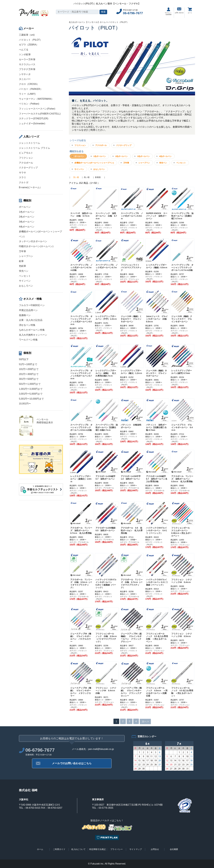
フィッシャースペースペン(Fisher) (37, 109)
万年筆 (22, 251)
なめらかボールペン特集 (32, 330)
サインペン (25, 281)
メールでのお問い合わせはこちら (72, 763)
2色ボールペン (27, 217)
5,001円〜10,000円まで (31, 399)
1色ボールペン (27, 212)
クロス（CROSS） (29, 84)
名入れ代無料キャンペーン (33, 335)
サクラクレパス (27, 64)
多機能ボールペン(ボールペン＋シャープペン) (94, 163)
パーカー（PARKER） (31, 89)
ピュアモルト (26, 153)
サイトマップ (136, 849)
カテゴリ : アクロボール (104, 488)
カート (190, 11)
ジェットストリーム (30, 143)
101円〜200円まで (29, 369)
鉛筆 (21, 261)
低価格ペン (25, 315)
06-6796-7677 (133, 13)
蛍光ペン (24, 271)
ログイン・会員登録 (168, 11)
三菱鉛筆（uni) (27, 35)
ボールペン (25, 207)
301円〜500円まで (29, 379)
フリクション (26, 158)
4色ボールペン (27, 227)
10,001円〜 (25, 404)
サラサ (22, 173)
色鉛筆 (22, 266)
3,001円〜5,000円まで (31, 394)
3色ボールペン (27, 222)
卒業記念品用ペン (28, 310)
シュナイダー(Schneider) (32, 123)
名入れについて (78, 849)
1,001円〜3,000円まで (31, 389)
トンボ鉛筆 (25, 54)
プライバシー (117, 849)
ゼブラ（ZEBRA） (29, 45)
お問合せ (155, 849)
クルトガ (24, 182)
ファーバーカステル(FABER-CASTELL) (40, 114)
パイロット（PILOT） (31, 40)
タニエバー (25, 79)
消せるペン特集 (27, 325)
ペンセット (25, 276)
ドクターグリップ (28, 168)
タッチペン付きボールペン (33, 241)
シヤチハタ (25, 74)
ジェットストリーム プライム (34, 148)
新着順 (98, 177)
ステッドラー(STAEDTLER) (34, 119)
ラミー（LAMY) (27, 94)
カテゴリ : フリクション (130, 279)
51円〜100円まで (28, 364)
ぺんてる (24, 50)
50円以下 (24, 359)
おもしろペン (26, 286)
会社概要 (174, 849)
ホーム (40, 849)
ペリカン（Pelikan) (29, 104)
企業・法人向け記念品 (31, 320)
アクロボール (26, 163)
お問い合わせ (179, 10)
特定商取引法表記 (97, 849)
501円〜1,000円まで (30, 384)
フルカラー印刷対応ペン (32, 305)
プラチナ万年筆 (27, 69)
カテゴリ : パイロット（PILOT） (78, 226)
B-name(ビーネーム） (30, 187)
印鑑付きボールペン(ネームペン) (36, 246)
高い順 (87, 177)
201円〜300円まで (29, 374)
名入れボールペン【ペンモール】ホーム (87, 22)
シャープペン (26, 256)
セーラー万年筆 (27, 59)
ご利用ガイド (59, 849)
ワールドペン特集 (28, 340)
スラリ (22, 177)
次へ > (145, 722)
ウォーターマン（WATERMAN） (36, 99)
